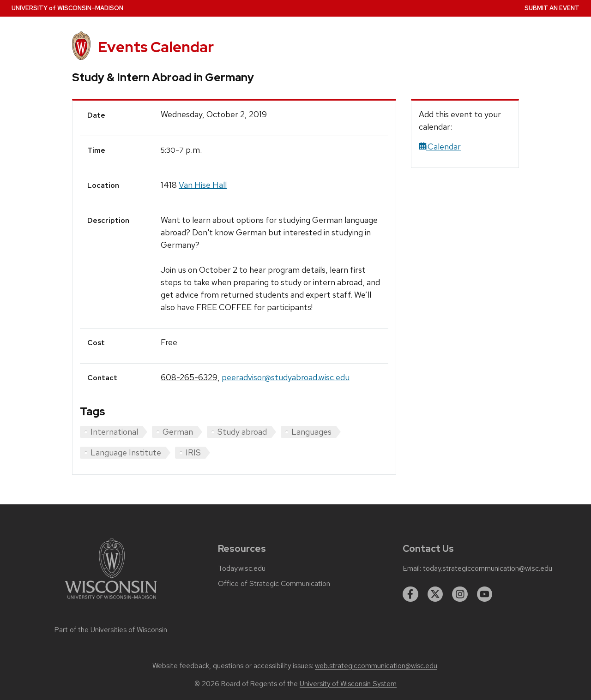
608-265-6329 (189, 377)
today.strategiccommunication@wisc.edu (488, 568)
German (178, 432)
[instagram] (460, 594)
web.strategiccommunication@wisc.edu (376, 666)
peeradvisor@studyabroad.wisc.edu (286, 377)
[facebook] (410, 594)
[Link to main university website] (111, 601)
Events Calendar (156, 47)
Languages (311, 432)
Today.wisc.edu (242, 568)
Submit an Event (552, 8)
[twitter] (435, 594)
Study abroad (242, 432)
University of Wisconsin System (348, 684)
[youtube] (485, 594)
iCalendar (440, 147)
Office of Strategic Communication (274, 584)
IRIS (193, 452)
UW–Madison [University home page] (67, 8)
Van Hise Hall (203, 185)
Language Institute (126, 452)
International (114, 432)
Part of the (111, 630)
